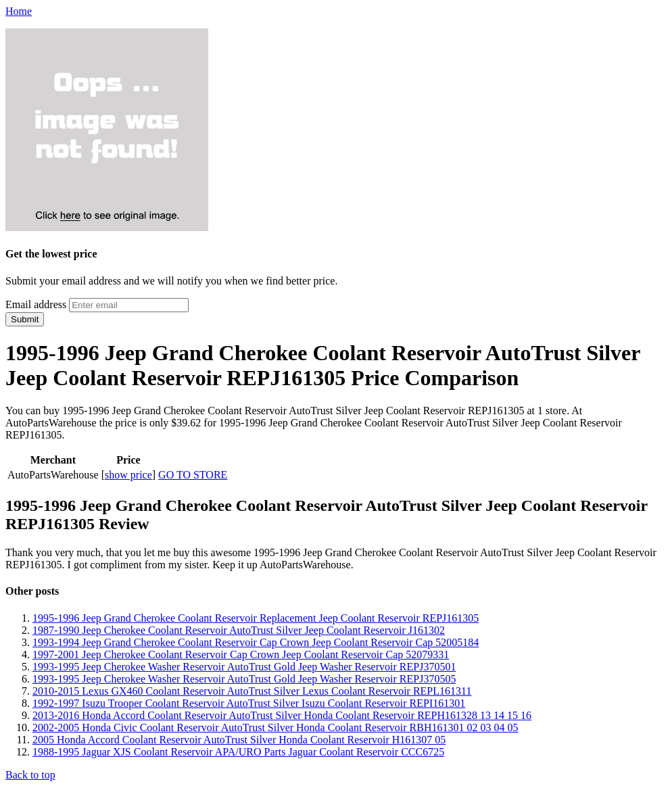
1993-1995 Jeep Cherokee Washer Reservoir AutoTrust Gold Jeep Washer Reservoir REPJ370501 (244, 667)
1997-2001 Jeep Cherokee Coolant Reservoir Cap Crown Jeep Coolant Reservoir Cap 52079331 (241, 654)
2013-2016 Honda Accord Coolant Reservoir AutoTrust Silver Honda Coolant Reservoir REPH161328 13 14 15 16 (282, 715)
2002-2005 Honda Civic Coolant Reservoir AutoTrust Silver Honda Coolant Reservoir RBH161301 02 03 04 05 (275, 727)
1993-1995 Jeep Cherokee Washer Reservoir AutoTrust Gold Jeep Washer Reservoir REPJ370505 (244, 679)
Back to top (30, 775)
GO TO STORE (193, 475)
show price (128, 475)
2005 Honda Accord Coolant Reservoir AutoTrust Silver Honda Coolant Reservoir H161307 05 (239, 740)
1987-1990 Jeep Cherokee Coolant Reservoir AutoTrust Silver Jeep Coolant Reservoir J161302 (239, 630)
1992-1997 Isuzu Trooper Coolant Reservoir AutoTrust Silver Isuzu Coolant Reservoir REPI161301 (249, 703)
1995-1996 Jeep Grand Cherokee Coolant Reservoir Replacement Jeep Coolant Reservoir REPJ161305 (256, 618)
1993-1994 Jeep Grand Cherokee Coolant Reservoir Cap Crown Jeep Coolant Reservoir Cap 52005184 (256, 642)
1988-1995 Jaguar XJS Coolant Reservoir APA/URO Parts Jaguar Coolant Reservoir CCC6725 (238, 752)
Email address (36, 304)
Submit (25, 319)
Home (19, 11)
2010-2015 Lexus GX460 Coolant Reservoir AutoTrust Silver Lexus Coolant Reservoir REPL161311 (252, 691)
